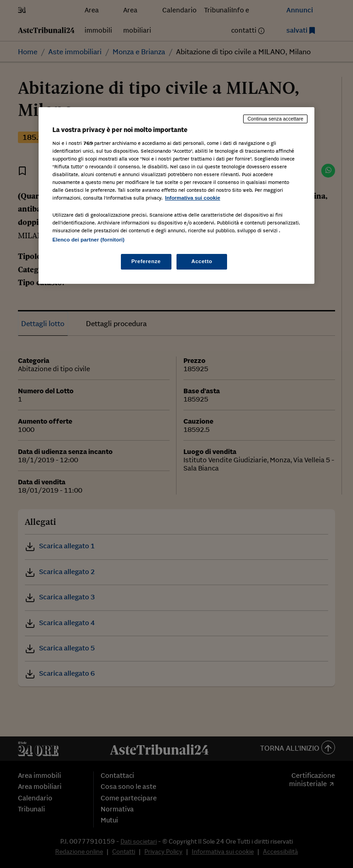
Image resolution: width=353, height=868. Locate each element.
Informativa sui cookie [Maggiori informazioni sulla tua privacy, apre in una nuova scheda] (193, 198)
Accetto (202, 261)
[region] (176, 195)
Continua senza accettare (275, 119)
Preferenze (146, 261)
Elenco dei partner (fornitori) (88, 240)
